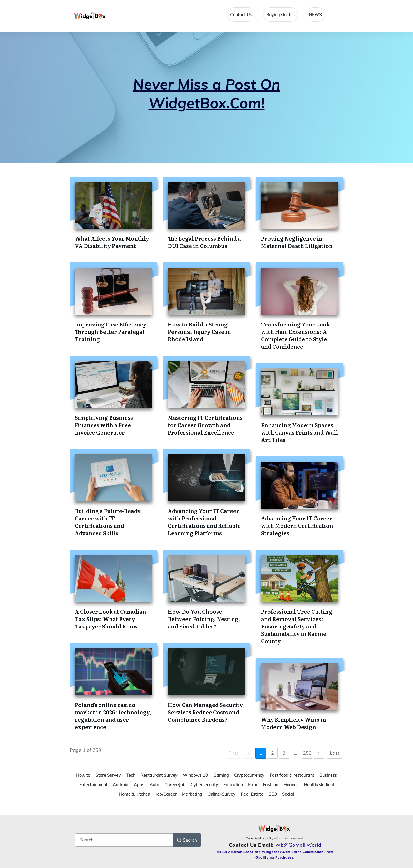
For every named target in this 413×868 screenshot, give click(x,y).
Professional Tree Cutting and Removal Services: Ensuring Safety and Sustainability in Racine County (297, 626)
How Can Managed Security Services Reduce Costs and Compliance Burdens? (205, 712)
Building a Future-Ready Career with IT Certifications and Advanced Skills (108, 522)
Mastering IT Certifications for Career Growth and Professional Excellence (205, 425)
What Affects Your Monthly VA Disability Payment (112, 242)
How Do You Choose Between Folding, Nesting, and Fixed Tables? (204, 619)
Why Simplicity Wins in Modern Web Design (294, 723)
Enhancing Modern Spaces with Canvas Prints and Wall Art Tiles (300, 432)
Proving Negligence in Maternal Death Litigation (297, 242)
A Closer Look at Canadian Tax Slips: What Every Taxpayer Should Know (110, 619)
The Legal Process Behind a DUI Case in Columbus (204, 242)
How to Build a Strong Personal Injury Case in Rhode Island (199, 331)
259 (307, 753)
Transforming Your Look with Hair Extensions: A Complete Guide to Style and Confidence (295, 335)
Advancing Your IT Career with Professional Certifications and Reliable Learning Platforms (204, 522)
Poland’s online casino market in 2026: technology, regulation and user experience (113, 716)
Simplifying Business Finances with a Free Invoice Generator (104, 425)
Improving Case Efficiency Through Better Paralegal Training (111, 331)
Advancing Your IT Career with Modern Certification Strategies (297, 525)
